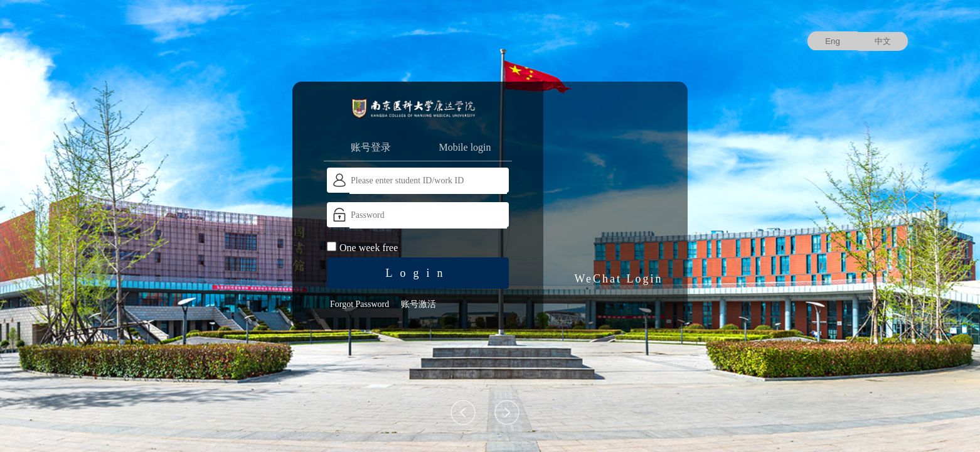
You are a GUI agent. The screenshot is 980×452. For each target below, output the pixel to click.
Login (418, 273)
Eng (833, 41)
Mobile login (465, 147)
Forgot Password (360, 304)
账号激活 (418, 304)
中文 (883, 41)
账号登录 (371, 147)
